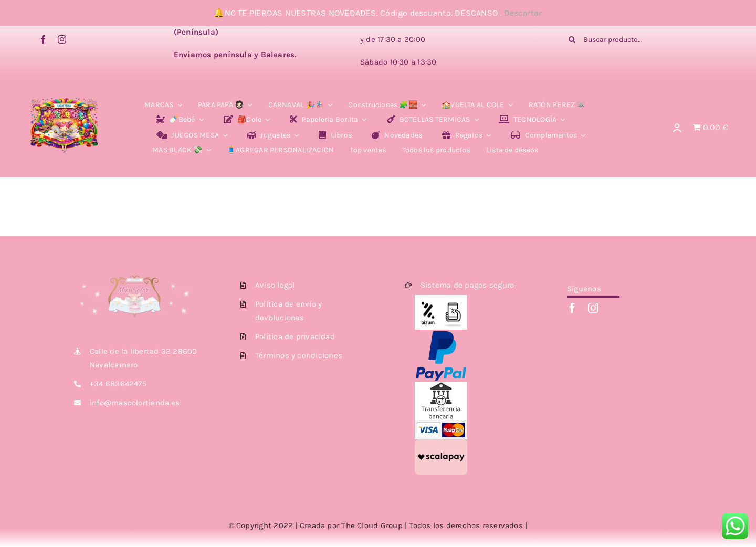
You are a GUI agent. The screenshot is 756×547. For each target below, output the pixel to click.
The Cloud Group (372, 525)
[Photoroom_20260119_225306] (64, 89)
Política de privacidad (295, 336)
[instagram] (62, 39)
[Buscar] (572, 39)
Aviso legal (275, 285)
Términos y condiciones (299, 355)
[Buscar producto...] (640, 39)
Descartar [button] (523, 13)
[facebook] (43, 39)
